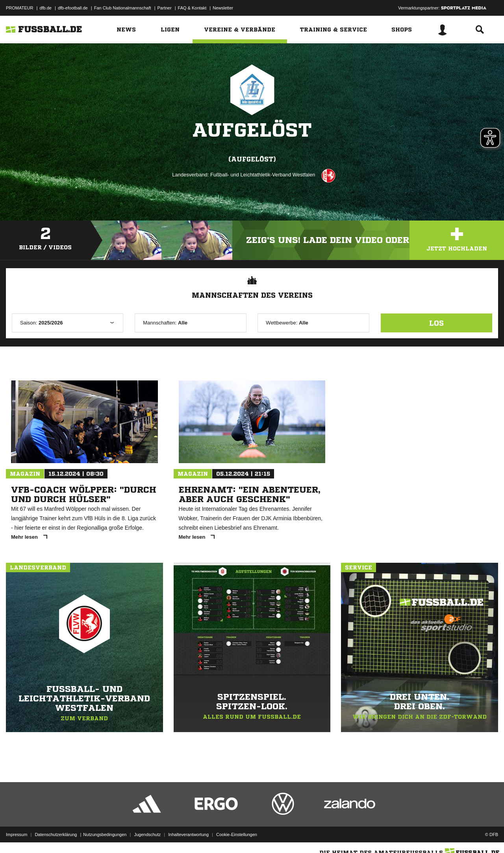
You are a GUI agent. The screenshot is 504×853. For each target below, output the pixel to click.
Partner (165, 8)
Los (436, 323)
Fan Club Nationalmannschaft (123, 8)
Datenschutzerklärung (56, 834)
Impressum (17, 834)
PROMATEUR (19, 8)
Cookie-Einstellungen (237, 834)
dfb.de (45, 8)
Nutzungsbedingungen (105, 834)
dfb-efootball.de (73, 8)
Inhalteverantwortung (188, 834)
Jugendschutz (147, 834)
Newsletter (223, 8)
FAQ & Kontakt (192, 8)
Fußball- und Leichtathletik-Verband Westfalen (263, 175)
